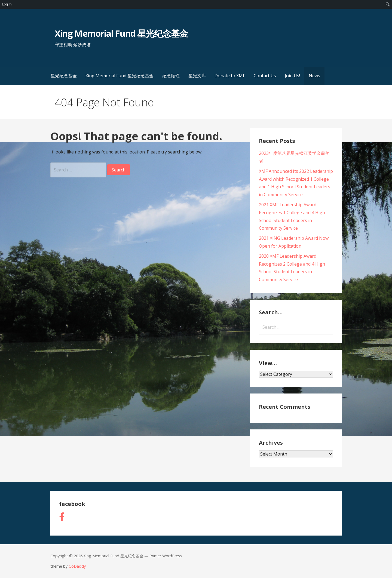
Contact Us (265, 76)
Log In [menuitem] (7, 4)
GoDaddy (77, 566)
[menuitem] (388, 4)
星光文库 (197, 76)
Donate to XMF (230, 76)
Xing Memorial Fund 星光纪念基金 (121, 33)
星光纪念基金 (64, 76)
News (314, 76)
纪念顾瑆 (171, 76)
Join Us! (292, 76)
